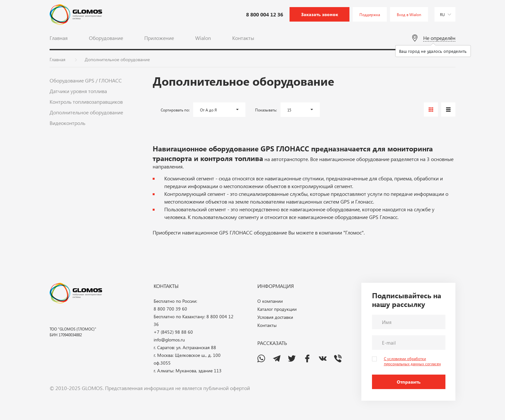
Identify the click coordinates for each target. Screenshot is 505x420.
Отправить (409, 382)
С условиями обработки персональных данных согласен (412, 361)
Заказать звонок (320, 14)
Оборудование (106, 38)
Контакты (243, 38)
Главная (59, 38)
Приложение (159, 38)
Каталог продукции (277, 309)
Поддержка (370, 14)
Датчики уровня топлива (78, 91)
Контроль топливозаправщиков (86, 102)
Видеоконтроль (67, 123)
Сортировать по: (175, 110)
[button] (219, 110)
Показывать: (266, 110)
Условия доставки (275, 317)
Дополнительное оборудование (86, 112)
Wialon (203, 38)
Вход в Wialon (409, 14)
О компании (270, 301)
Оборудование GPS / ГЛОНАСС (86, 80)
